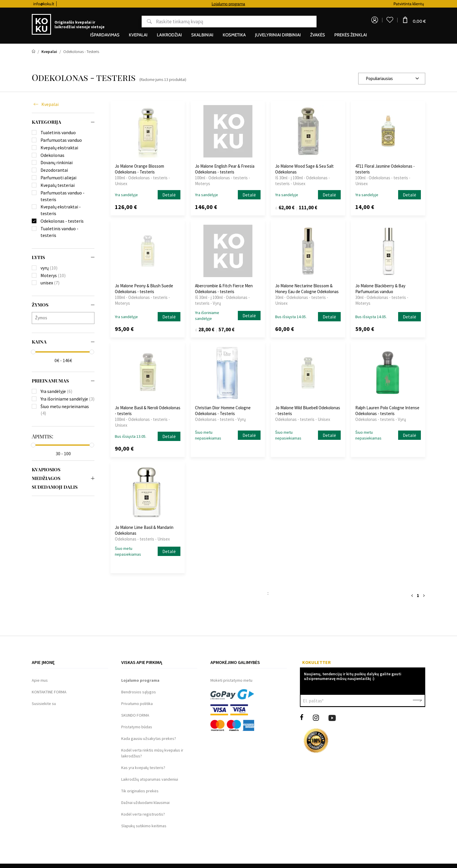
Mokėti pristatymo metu (231, 680)
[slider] (33, 352)
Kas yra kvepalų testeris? (143, 768)
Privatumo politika (137, 704)
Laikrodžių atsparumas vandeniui (150, 779)
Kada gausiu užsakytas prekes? (149, 738)
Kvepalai (50, 104)
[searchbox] (65, 318)
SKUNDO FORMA (135, 715)
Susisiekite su (44, 704)
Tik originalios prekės (140, 791)
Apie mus (40, 680)
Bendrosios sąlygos (139, 692)
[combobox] (392, 79)
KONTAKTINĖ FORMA (49, 692)
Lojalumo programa (276, 4)
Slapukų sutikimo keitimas (144, 826)
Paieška (146, 22)
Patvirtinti (417, 701)
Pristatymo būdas (137, 727)
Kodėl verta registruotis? (143, 814)
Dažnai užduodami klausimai (145, 803)
